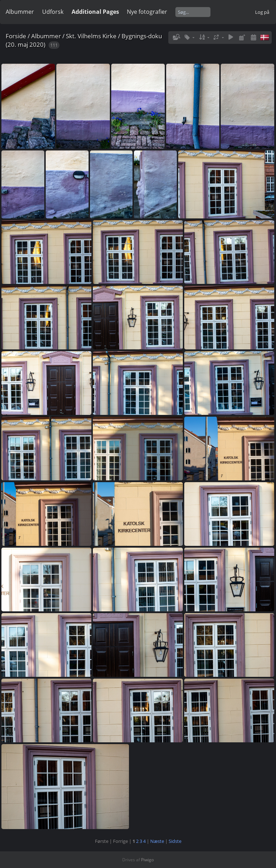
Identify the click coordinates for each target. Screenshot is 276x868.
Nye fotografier (147, 12)
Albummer (20, 12)
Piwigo (147, 860)
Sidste (175, 841)
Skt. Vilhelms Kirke (91, 36)
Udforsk (53, 12)
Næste (157, 841)
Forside (16, 36)
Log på (262, 12)
